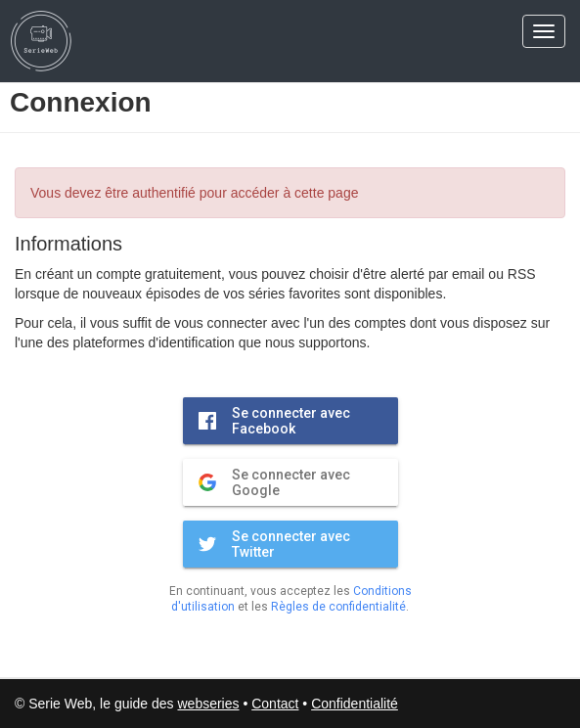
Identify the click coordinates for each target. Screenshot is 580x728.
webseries (208, 704)
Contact (275, 704)
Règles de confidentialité (338, 607)
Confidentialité (355, 704)
